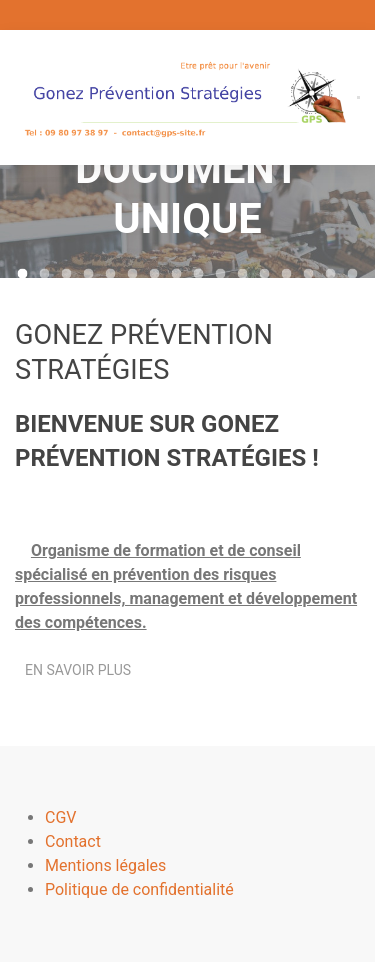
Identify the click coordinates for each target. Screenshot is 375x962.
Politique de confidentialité (139, 889)
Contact (73, 841)
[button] (358, 97)
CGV (61, 817)
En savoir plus (78, 674)
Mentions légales (105, 865)
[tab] (23, 274)
